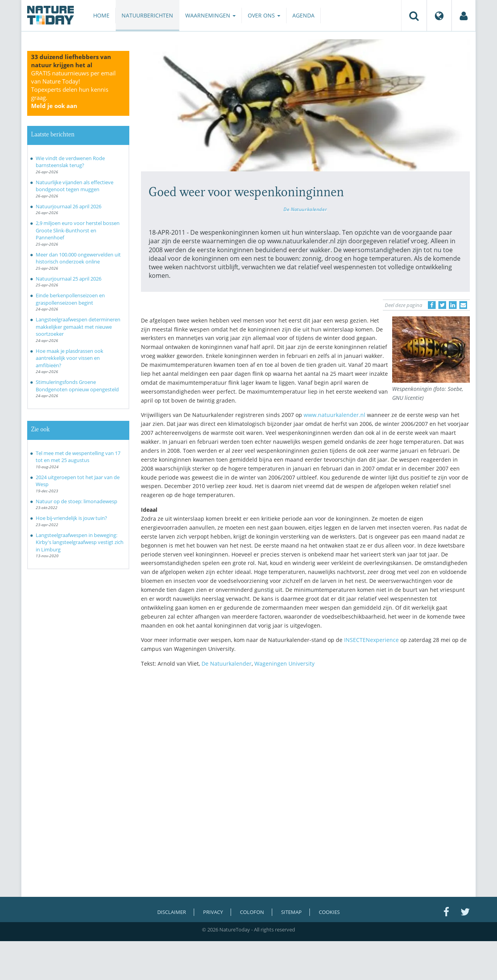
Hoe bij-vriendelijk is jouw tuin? (71, 518)
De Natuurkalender (305, 209)
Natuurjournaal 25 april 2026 (69, 279)
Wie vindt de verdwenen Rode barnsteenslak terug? (70, 162)
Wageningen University (284, 664)
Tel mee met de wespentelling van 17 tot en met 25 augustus (78, 457)
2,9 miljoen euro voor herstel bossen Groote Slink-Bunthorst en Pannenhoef (78, 230)
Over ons (264, 15)
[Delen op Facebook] (432, 305)
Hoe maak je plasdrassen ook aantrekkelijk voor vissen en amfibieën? (70, 358)
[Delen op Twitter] (442, 305)
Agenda (303, 15)
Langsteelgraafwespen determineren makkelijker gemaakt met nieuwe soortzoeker (78, 327)
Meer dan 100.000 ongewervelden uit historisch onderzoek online (78, 258)
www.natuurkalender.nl (335, 415)
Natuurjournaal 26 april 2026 (69, 206)
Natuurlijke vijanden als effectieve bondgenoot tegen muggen (75, 186)
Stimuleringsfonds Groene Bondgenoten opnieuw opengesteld (77, 386)
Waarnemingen (210, 15)
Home (101, 15)
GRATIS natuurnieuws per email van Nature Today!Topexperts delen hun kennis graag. (73, 89)
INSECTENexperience (372, 640)
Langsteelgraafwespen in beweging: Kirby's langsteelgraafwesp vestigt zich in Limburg (80, 542)
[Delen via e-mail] (463, 305)
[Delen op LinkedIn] (453, 305)
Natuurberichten (147, 15)
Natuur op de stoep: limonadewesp (76, 501)
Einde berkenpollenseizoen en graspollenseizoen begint (70, 299)
